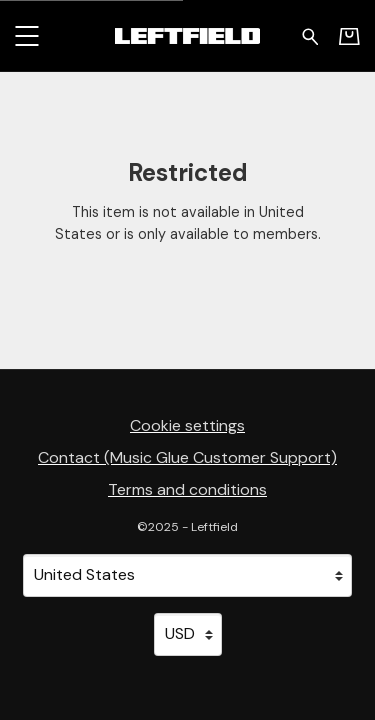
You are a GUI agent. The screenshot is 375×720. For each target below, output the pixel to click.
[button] (26, 35)
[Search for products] (310, 35)
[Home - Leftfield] (187, 35)
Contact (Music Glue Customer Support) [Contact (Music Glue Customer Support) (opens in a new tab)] (187, 457)
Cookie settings (187, 425)
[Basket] (349, 36)
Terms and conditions (187, 489)
